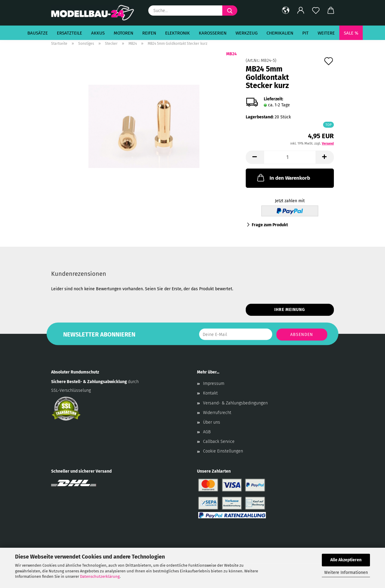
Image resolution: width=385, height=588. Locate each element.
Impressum (214, 384)
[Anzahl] (290, 157)
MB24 (231, 54)
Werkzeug (246, 33)
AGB (207, 432)
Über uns (212, 422)
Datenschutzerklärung (100, 576)
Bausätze (38, 33)
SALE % (351, 33)
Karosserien (213, 33)
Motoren (123, 33)
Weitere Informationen (346, 573)
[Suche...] (230, 11)
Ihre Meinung (290, 310)
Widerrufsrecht (217, 413)
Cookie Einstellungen (223, 451)
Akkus (98, 33)
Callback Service (219, 442)
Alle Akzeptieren (346, 560)
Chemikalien (280, 33)
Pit (305, 33)
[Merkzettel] (316, 11)
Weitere (326, 33)
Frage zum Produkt (270, 225)
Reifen (149, 33)
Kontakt (210, 393)
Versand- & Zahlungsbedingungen (235, 403)
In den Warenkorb (283, 178)
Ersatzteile (69, 33)
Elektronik (177, 33)
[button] (286, 11)
